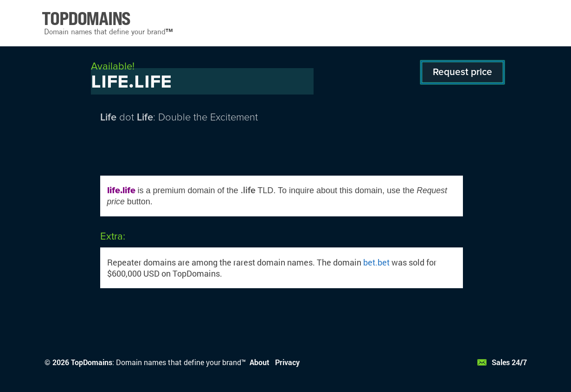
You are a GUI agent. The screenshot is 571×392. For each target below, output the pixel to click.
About (260, 362)
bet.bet (376, 262)
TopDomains (92, 362)
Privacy (287, 362)
